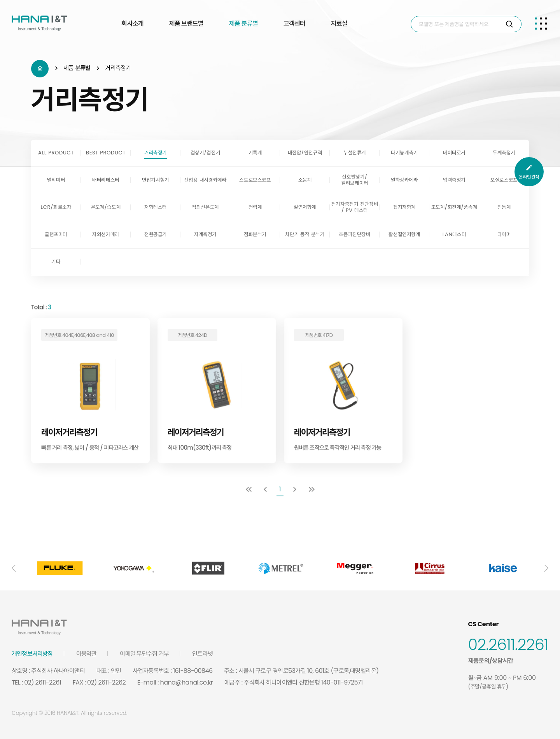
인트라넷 (202, 654)
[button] (14, 568)
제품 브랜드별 (186, 23)
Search (411, 17)
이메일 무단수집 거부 (144, 654)
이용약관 (87, 654)
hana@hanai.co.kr (187, 682)
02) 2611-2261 (43, 682)
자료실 (339, 23)
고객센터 (295, 23)
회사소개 (132, 23)
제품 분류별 (243, 23)
